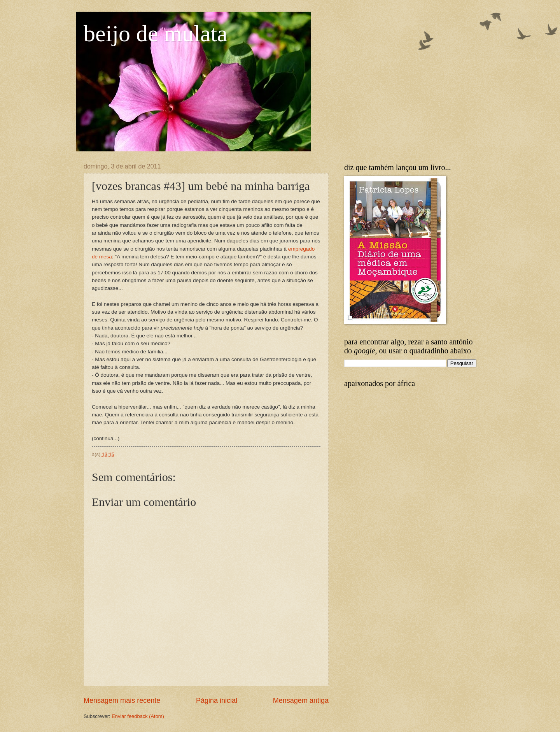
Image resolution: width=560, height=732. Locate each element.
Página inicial (217, 700)
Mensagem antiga (301, 700)
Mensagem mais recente (122, 700)
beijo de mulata (156, 33)
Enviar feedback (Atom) (138, 716)
